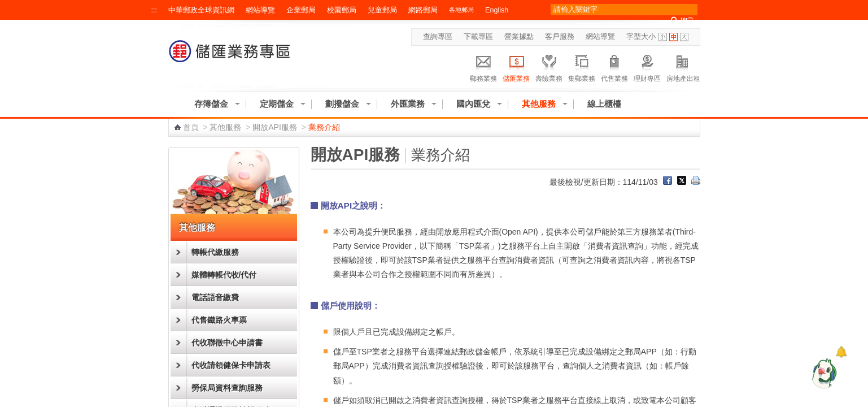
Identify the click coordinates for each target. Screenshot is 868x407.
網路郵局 (423, 10)
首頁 (191, 127)
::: (154, 10)
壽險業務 (549, 67)
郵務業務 (483, 67)
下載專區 (478, 37)
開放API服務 (275, 127)
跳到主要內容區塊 (6, 6)
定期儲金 (277, 104)
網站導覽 (260, 10)
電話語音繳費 (215, 297)
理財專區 (647, 67)
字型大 (684, 37)
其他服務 (539, 104)
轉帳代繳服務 (215, 252)
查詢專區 (438, 37)
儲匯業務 (516, 67)
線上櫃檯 (604, 104)
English (497, 10)
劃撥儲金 (342, 104)
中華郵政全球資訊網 (201, 10)
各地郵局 (461, 10)
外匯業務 (408, 104)
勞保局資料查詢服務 (227, 388)
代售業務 (614, 67)
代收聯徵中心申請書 (227, 343)
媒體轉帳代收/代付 (224, 275)
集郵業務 (582, 67)
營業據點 (519, 37)
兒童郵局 (382, 10)
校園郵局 (342, 10)
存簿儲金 (211, 104)
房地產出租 (683, 67)
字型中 (673, 37)
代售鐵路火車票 (219, 320)
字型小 (663, 37)
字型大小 (641, 37)
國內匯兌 (473, 104)
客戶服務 (560, 37)
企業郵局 (301, 10)
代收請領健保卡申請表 (231, 365)
